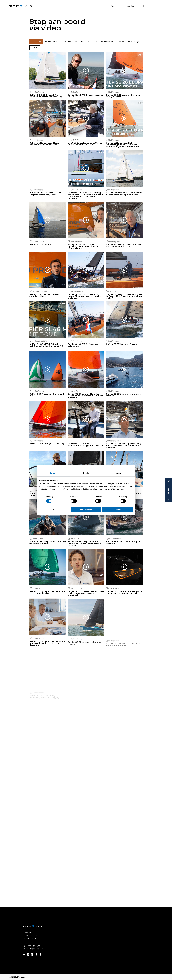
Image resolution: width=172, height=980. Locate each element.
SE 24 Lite (79, 42)
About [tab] (119, 473)
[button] (146, 6)
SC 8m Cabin (66, 42)
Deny (54, 510)
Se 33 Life (120, 42)
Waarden (130, 6)
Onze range (115, 6)
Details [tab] (86, 473)
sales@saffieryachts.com (33, 949)
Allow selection (86, 510)
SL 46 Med (35, 48)
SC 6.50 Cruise (51, 42)
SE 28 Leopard (107, 42)
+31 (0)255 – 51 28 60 (31, 946)
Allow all (118, 510)
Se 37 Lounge (133, 42)
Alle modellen (36, 42)
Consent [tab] (53, 473)
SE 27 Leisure (92, 42)
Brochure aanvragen (169, 488)
